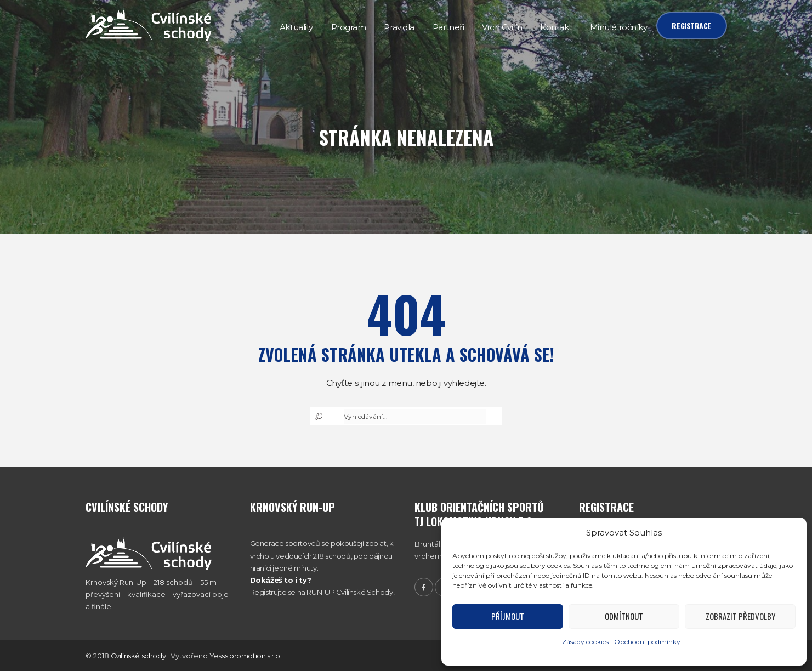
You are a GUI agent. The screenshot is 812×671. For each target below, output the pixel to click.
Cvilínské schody (138, 656)
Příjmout (508, 616)
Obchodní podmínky (647, 642)
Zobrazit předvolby (740, 616)
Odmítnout (624, 616)
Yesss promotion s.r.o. (245, 656)
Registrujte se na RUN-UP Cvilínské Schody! (322, 592)
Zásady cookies (585, 642)
